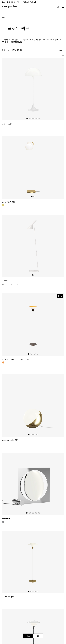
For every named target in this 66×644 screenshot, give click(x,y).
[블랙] (6, 443)
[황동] (3, 205)
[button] (27, 118)
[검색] (58, 7)
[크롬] (3, 522)
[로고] (10, 8)
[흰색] (3, 127)
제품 (28, 636)
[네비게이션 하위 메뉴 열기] (62, 8)
